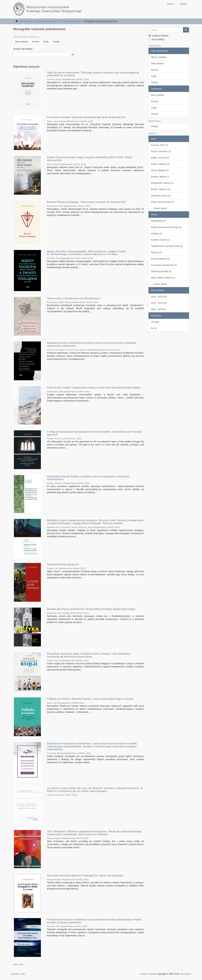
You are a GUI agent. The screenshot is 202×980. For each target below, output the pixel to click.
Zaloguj (154, 126)
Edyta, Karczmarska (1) (162, 202)
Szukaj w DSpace (158, 36)
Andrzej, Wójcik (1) (160, 177)
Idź (73, 55)
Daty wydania (22, 42)
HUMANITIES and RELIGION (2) (167, 246)
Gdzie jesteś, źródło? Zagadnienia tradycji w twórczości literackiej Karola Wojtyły (94, 388)
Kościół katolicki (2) (160, 259)
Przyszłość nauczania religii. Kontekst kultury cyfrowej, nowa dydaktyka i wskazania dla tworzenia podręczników (89, 655)
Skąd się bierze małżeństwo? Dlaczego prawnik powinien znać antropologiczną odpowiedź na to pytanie (93, 74)
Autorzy (36, 42)
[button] (171, 4)
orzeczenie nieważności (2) (164, 265)
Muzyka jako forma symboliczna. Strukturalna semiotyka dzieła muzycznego (91, 609)
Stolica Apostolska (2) (161, 271)
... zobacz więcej (159, 208)
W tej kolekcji (156, 39)
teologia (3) (156, 233)
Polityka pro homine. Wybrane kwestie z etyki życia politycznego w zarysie (90, 699)
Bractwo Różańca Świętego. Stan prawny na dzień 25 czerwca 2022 (87, 202)
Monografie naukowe (71, 21)
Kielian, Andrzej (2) (160, 158)
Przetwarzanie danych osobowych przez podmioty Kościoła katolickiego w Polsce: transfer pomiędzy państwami (95, 921)
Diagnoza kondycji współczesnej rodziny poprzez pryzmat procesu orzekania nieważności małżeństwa (91, 344)
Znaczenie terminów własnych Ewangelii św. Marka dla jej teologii (85, 876)
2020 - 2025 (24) (159, 297)
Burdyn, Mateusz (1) (161, 189)
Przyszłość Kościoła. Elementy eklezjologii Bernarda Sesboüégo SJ (86, 117)
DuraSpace (186, 974)
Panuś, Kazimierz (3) (161, 151)
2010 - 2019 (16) (159, 303)
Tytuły (46, 42)
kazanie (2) (156, 252)
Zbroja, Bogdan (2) (160, 170)
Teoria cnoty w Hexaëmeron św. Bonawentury (73, 298)
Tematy (56, 42)
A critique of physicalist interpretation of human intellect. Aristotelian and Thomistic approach (95, 433)
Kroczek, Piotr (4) (159, 145)
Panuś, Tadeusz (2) (160, 164)
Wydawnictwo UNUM (47, 21)
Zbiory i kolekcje (159, 57)
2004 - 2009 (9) (158, 309)
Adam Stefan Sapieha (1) (163, 278)
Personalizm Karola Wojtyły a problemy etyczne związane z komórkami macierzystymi (88, 478)
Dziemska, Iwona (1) (161, 196)
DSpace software (149, 974)
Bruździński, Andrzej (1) (162, 183)
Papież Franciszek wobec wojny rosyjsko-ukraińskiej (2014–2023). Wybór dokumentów (90, 159)
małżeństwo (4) (158, 221)
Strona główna (26, 21)
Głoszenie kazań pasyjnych (63, 564)
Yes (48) (155, 322)
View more (18, 964)
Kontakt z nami (18, 974)
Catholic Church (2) (160, 240)
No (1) (154, 328)
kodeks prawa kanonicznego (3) (166, 227)
